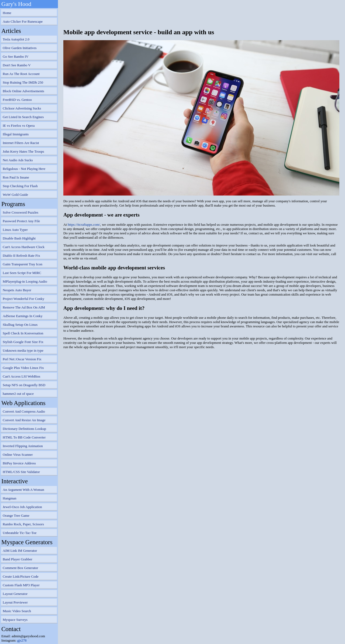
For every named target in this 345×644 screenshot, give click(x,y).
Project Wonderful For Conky (23, 299)
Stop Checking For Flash (20, 186)
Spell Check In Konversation (23, 333)
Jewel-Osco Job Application (22, 507)
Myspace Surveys (15, 620)
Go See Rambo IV (16, 56)
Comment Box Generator (20, 568)
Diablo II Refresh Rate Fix (21, 256)
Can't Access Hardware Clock (24, 247)
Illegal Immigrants (16, 134)
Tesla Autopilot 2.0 (16, 39)
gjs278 (22, 640)
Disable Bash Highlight (19, 238)
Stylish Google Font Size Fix (23, 342)
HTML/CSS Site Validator (21, 472)
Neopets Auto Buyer (17, 290)
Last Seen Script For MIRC (22, 273)
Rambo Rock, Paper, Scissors (23, 524)
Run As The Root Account (21, 74)
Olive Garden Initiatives (20, 48)
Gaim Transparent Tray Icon (23, 264)
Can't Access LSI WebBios (21, 376)
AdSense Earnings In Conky (23, 316)
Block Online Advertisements (23, 91)
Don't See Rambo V (17, 65)
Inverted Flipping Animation (23, 446)
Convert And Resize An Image (24, 420)
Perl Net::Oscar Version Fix (22, 359)
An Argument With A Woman (23, 490)
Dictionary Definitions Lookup (24, 429)
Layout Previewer (15, 602)
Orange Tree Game (16, 515)
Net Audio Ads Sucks (18, 160)
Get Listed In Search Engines (23, 117)
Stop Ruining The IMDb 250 (23, 82)
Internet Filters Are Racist (21, 143)
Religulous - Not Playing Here (24, 169)
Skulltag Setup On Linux (20, 325)
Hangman (10, 498)
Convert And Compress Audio (24, 411)
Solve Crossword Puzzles (20, 212)
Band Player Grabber (18, 559)
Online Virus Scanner (18, 455)
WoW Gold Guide (15, 195)
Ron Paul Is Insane (16, 177)
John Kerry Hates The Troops (23, 151)
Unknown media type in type (23, 350)
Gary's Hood (16, 4)
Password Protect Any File (21, 221)
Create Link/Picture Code (21, 576)
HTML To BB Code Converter (24, 437)
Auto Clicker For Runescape (23, 21)
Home (7, 13)
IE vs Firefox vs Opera (19, 126)
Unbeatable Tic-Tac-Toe (20, 533)
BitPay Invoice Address (19, 463)
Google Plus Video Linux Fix (23, 368)
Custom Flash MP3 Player (21, 585)
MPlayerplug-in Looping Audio (25, 281)
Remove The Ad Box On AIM (24, 307)
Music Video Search (17, 611)
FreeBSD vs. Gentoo (17, 100)
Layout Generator (15, 594)
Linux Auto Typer (15, 230)
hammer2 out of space (18, 394)
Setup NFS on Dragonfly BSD (24, 385)
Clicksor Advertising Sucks (22, 108)
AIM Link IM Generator (20, 551)
